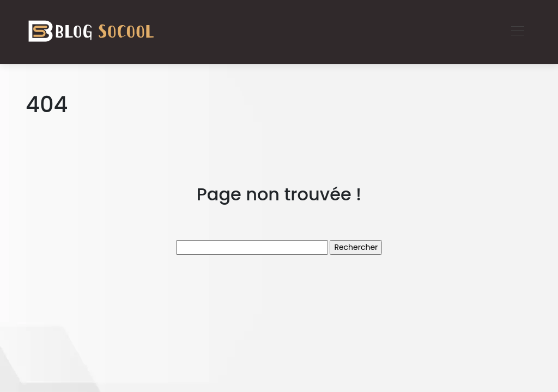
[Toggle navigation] (517, 32)
